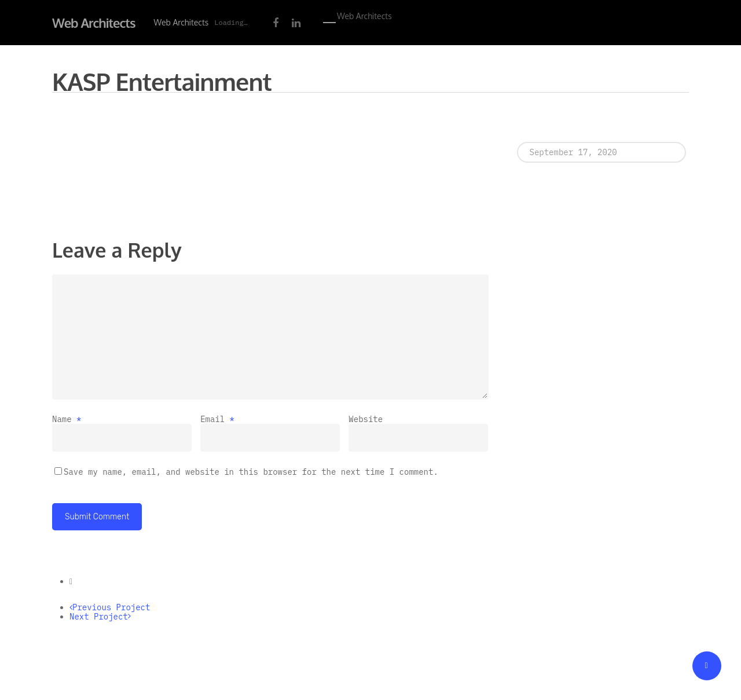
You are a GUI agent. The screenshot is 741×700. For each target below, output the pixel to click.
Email (217, 419)
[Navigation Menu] (330, 23)
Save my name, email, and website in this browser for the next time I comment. (251, 472)
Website (366, 419)
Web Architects (94, 23)
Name (67, 419)
